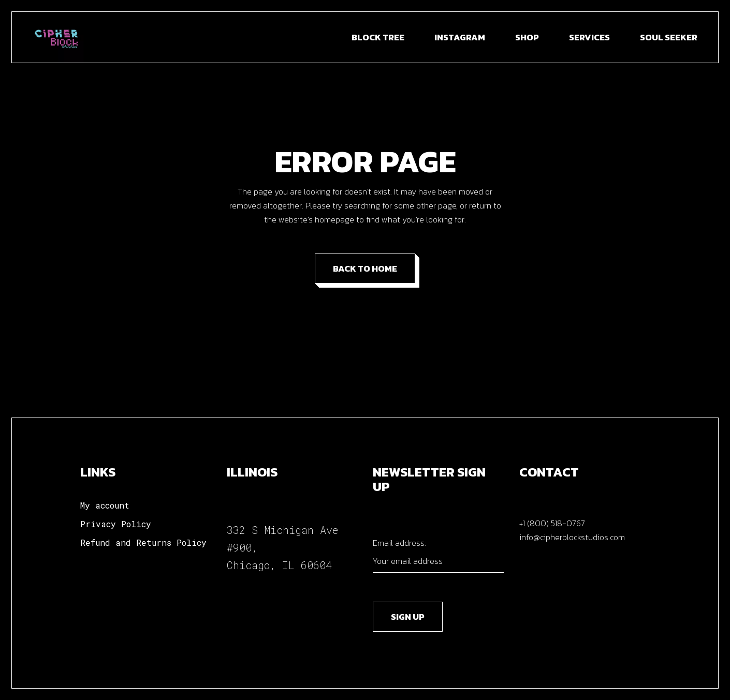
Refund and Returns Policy (143, 542)
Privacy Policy (116, 524)
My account (105, 505)
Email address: (438, 555)
